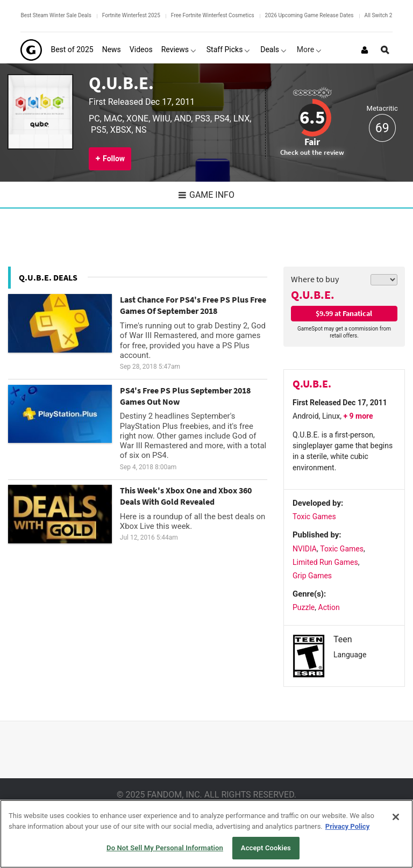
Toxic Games (314, 517)
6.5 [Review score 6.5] (312, 117)
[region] (206, 834)
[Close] (396, 817)
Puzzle (304, 607)
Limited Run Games (325, 562)
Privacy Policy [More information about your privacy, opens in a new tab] (347, 826)
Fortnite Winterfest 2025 (131, 15)
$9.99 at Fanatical (344, 313)
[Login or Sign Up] (365, 50)
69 (382, 128)
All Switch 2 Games (388, 15)
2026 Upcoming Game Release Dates (309, 15)
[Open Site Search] (385, 50)
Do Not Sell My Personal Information (165, 848)
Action (329, 607)
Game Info (206, 195)
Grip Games (312, 576)
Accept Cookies (266, 848)
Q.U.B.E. (121, 83)
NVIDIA (305, 549)
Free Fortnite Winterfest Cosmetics (213, 15)
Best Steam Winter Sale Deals (56, 15)
